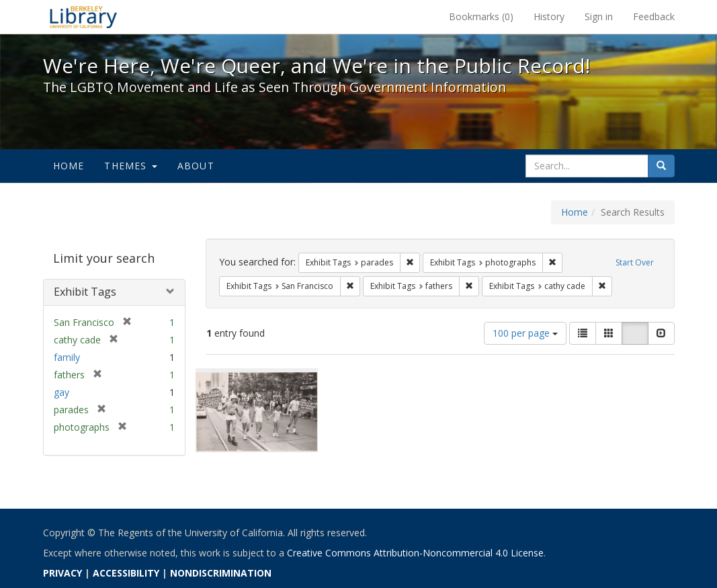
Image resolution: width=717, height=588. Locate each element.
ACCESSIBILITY (126, 573)
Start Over (635, 262)
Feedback (654, 16)
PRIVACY (62, 573)
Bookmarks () (481, 16)
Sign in (599, 16)
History (549, 16)
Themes (130, 166)
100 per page (525, 333)
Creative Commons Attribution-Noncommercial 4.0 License (415, 553)
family (67, 357)
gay (61, 392)
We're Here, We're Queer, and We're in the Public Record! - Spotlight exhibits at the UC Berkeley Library (83, 17)
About (196, 166)
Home (69, 166)
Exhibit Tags (85, 292)
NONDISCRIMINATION (221, 573)
